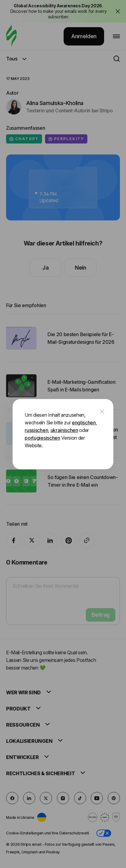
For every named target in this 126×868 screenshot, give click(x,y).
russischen (36, 430)
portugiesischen (42, 438)
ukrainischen (64, 430)
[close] (102, 412)
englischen (84, 423)
